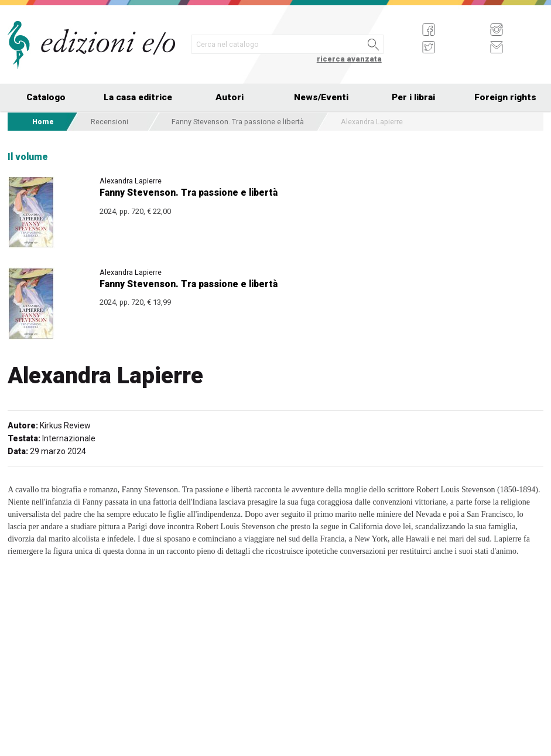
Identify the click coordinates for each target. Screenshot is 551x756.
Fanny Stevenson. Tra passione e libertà (238, 122)
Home (43, 122)
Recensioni (109, 122)
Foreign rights (505, 97)
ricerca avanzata (349, 59)
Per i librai (413, 97)
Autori (230, 97)
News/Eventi (321, 97)
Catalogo (46, 97)
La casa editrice (138, 97)
